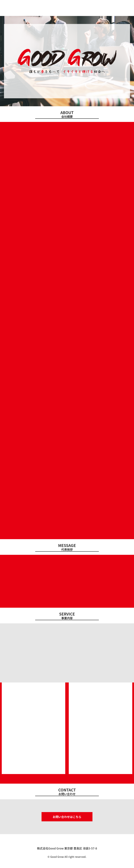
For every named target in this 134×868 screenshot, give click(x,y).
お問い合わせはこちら (67, 817)
